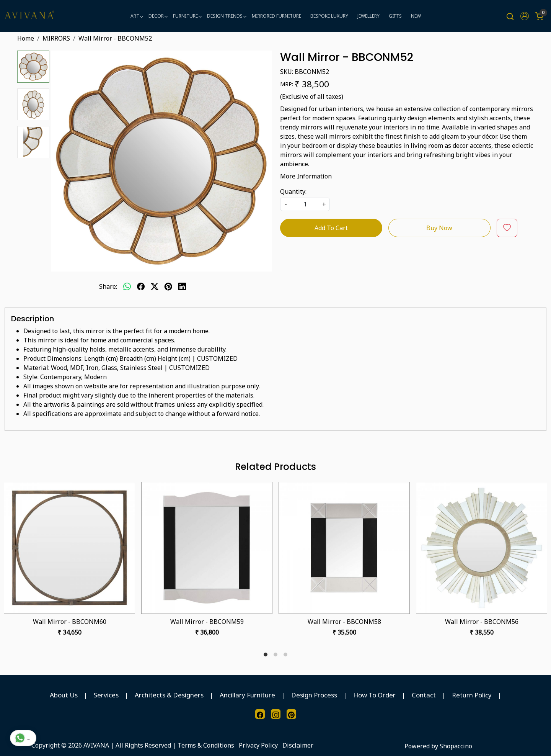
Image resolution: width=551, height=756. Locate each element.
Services (106, 695)
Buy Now (439, 228)
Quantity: (293, 191)
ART (137, 16)
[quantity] (305, 204)
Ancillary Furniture (247, 695)
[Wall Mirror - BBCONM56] (482, 548)
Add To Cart (331, 228)
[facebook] (141, 286)
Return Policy (472, 695)
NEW (416, 16)
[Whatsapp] (127, 286)
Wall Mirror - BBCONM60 (70, 622)
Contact (424, 695)
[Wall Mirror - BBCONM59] (207, 548)
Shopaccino (456, 746)
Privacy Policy (258, 745)
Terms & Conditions (206, 745)
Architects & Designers (169, 695)
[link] (510, 16)
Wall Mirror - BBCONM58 (344, 622)
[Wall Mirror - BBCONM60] (69, 548)
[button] (525, 16)
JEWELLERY (368, 16)
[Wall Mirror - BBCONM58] (344, 548)
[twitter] (155, 286)
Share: (108, 286)
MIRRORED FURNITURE (276, 16)
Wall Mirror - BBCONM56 (482, 622)
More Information (306, 176)
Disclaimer (298, 745)
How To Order (374, 695)
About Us (64, 695)
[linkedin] (182, 286)
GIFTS (395, 16)
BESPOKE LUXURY (329, 16)
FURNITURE (187, 16)
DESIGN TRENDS (227, 16)
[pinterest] (168, 286)
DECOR (158, 16)
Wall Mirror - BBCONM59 (207, 622)
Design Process (314, 695)
